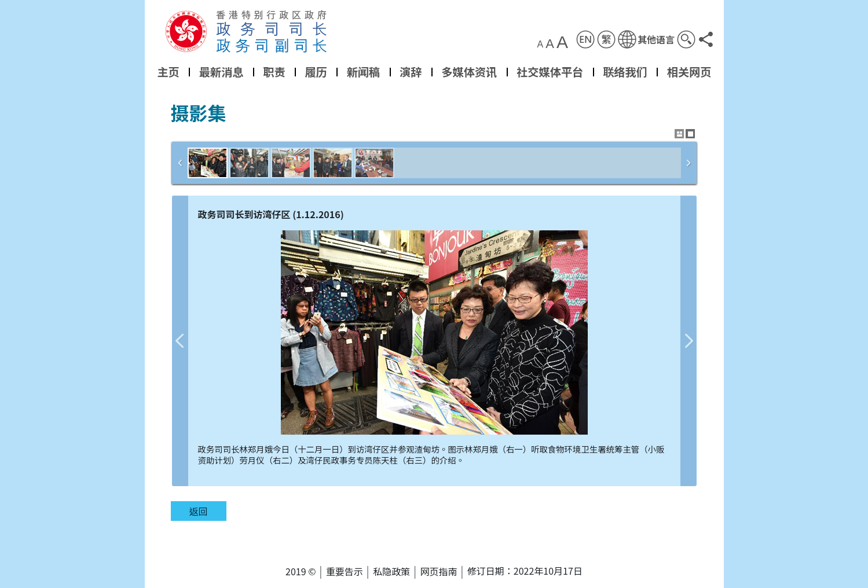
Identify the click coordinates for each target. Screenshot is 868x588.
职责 (274, 72)
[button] (646, 39)
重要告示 (345, 571)
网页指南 (439, 571)
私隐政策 (391, 571)
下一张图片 (688, 341)
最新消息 (221, 72)
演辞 (411, 72)
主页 (168, 72)
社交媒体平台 (550, 72)
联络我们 (625, 72)
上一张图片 (180, 341)
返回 (198, 511)
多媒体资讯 (469, 72)
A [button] (540, 45)
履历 (316, 72)
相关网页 (689, 72)
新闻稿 (363, 72)
